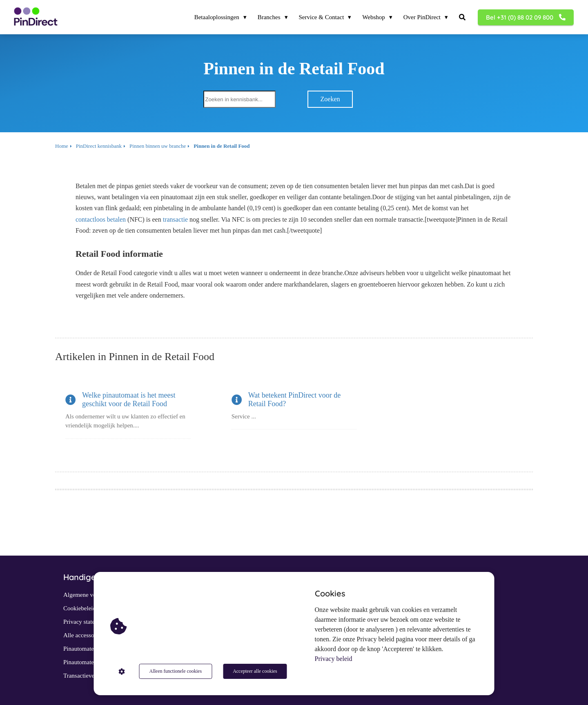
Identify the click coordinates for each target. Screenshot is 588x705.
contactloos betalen (101, 219)
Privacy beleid (334, 659)
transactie (175, 219)
